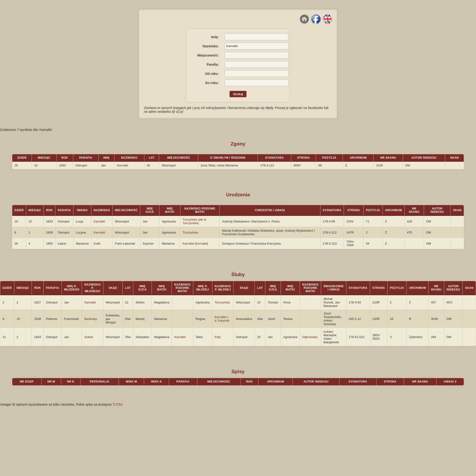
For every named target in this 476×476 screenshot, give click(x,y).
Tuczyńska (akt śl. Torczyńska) (195, 221)
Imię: (215, 37)
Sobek (89, 337)
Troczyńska (190, 232)
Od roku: (212, 74)
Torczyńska (222, 302)
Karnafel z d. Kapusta (222, 319)
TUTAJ (118, 404)
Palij (218, 337)
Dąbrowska (310, 337)
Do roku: (212, 83)
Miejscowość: (208, 55)
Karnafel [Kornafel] (195, 244)
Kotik (97, 244)
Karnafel (122, 165)
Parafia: (213, 65)
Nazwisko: (211, 46)
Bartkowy (91, 319)
